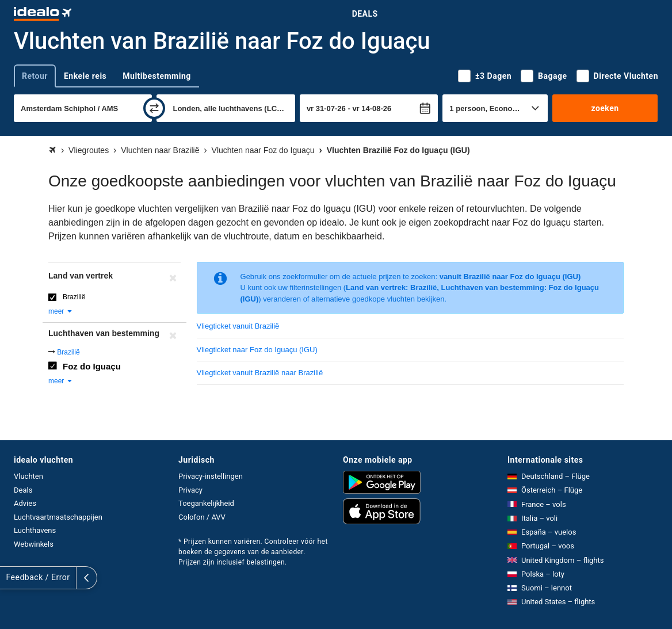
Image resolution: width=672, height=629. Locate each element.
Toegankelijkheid (206, 503)
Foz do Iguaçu (92, 366)
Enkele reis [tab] (85, 76)
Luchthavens (35, 530)
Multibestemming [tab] (156, 76)
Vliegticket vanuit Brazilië (238, 326)
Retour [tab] (35, 76)
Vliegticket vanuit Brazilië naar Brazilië (260, 373)
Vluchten (28, 476)
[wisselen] (154, 108)
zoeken (605, 108)
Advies (25, 503)
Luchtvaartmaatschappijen (58, 517)
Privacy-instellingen (211, 476)
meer (61, 311)
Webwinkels (34, 544)
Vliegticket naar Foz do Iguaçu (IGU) (257, 350)
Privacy (190, 490)
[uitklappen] (10, 578)
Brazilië (74, 297)
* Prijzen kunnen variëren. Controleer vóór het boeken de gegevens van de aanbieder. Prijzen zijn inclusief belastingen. (253, 552)
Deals (365, 14)
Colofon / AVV (202, 517)
